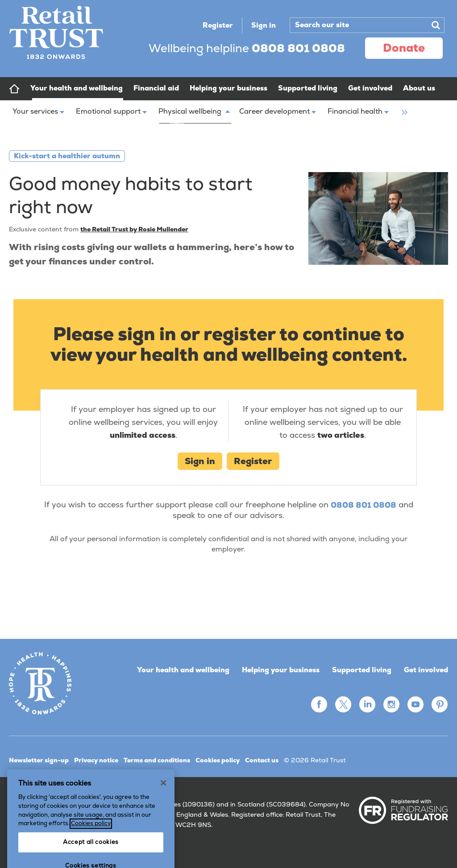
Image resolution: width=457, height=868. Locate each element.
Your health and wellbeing (183, 670)
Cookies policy (218, 760)
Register (218, 25)
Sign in (264, 25)
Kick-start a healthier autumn (67, 156)
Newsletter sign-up (39, 760)
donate (404, 48)
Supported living (362, 670)
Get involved (426, 670)
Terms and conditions (157, 760)
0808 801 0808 (364, 505)
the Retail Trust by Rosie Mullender (134, 229)
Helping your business (281, 670)
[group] (403, 106)
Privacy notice (96, 760)
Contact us (262, 760)
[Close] (163, 811)
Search (436, 25)
